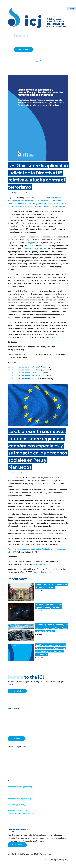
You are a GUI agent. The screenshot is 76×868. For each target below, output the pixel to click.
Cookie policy (63, 859)
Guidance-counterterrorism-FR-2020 (23, 373)
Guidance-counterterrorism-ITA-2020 (24, 376)
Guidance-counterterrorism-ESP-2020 (24, 367)
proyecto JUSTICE (35, 243)
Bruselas (42, 249)
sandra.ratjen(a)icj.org (42, 572)
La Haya (35, 249)
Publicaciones (30, 193)
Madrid (28, 249)
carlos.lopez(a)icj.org (41, 564)
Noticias (23, 193)
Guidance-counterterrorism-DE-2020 (24, 379)
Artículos (18, 473)
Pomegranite (45, 854)
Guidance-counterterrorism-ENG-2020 (24, 370)
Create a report (17, 845)
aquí (53, 337)
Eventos (18, 193)
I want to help (23, 49)
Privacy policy (51, 859)
